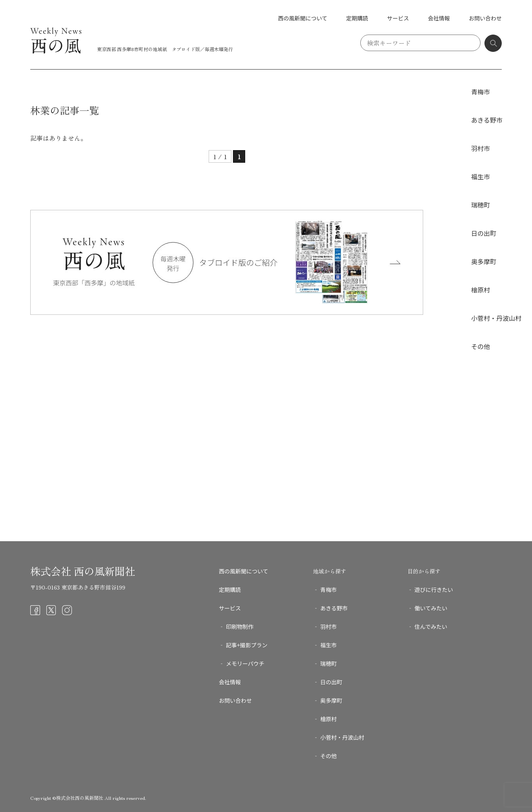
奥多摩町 (484, 261)
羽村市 (481, 148)
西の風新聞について (303, 18)
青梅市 (481, 92)
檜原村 (481, 290)
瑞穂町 (481, 205)
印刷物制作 (240, 626)
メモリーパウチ (245, 663)
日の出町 (484, 233)
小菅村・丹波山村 (496, 318)
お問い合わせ (485, 18)
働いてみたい (431, 608)
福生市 (481, 176)
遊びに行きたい (434, 590)
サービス (398, 18)
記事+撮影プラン (247, 645)
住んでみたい (431, 626)
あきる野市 (487, 120)
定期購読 (357, 18)
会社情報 (439, 18)
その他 (481, 346)
